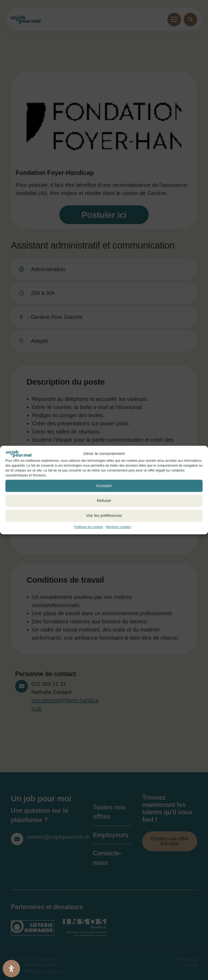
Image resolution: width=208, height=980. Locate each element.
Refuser (104, 500)
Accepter (104, 486)
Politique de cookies (89, 527)
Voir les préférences (104, 515)
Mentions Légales (118, 527)
